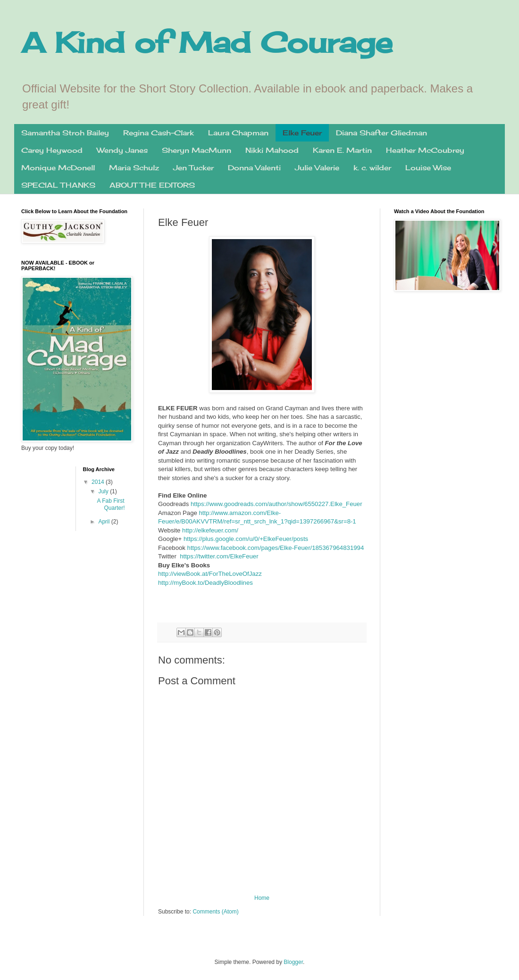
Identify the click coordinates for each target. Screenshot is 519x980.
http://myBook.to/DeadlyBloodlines (205, 583)
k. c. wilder (372, 168)
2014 (99, 482)
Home (262, 898)
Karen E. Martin (342, 150)
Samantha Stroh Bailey (65, 133)
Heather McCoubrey (425, 150)
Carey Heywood (52, 150)
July (104, 491)
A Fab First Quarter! (111, 504)
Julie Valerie (317, 168)
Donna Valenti (254, 168)
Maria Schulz (134, 168)
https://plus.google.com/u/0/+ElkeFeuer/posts (246, 539)
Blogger (293, 962)
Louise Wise (428, 168)
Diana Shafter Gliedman (381, 133)
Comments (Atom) (215, 912)
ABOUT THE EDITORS (152, 185)
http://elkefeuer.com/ (210, 530)
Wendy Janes (122, 150)
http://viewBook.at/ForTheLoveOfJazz (210, 574)
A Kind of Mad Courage (207, 42)
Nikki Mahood (272, 150)
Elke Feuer (302, 133)
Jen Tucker (193, 168)
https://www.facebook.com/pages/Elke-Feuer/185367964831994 (276, 548)
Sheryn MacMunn (197, 150)
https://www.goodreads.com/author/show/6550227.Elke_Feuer (276, 504)
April (105, 522)
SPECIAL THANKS (58, 185)
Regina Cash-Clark (159, 133)
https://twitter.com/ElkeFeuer (219, 556)
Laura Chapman (238, 133)
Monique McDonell (58, 168)
